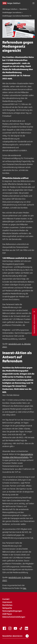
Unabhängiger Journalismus (12, 12)
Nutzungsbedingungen (12, 611)
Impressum (7, 602)
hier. (25, 588)
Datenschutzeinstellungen (14, 617)
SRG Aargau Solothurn (10, 9)
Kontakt (6, 599)
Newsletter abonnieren (16, 636)
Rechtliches (7, 605)
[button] (33, 3)
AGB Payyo (7, 614)
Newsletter (23, 9)
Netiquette (7, 608)
